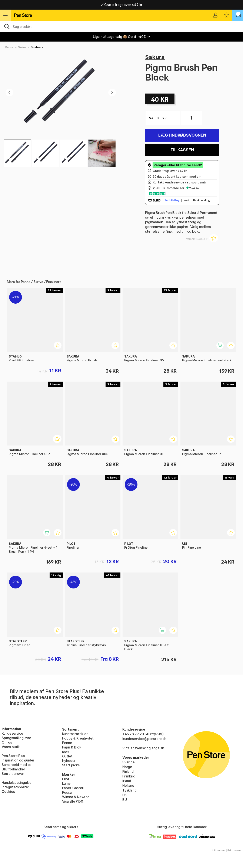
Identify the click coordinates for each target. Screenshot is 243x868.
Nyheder (69, 761)
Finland (128, 771)
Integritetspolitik (15, 787)
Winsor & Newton (76, 797)
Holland (128, 786)
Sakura (155, 57)
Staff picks (71, 765)
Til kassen (182, 150)
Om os (7, 742)
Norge (127, 767)
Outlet (67, 756)
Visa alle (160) (73, 801)
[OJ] (121, 26)
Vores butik (11, 747)
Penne (9, 47)
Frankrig (129, 776)
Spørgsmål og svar (16, 738)
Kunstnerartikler (75, 734)
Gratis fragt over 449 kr (121, 5)
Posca (67, 792)
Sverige (129, 762)
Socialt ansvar (13, 774)
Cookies (8, 792)
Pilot (66, 779)
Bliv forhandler (13, 769)
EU (125, 800)
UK (125, 795)
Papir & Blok (72, 747)
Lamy (66, 783)
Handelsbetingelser (17, 783)
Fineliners (37, 47)
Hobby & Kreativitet (78, 738)
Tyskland (129, 790)
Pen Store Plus (13, 756)
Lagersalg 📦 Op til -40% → (121, 37)
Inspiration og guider (18, 760)
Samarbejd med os (16, 765)
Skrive (22, 47)
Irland (127, 781)
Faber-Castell (73, 788)
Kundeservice (12, 733)
